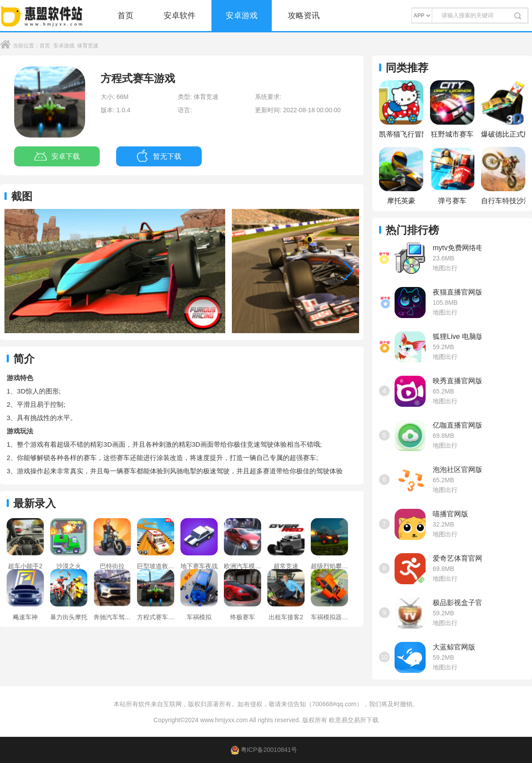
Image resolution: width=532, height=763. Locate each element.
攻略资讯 (304, 16)
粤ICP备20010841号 (264, 750)
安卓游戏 (242, 16)
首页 (125, 16)
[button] (349, 271)
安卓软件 (180, 16)
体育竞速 (88, 46)
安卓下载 (57, 156)
